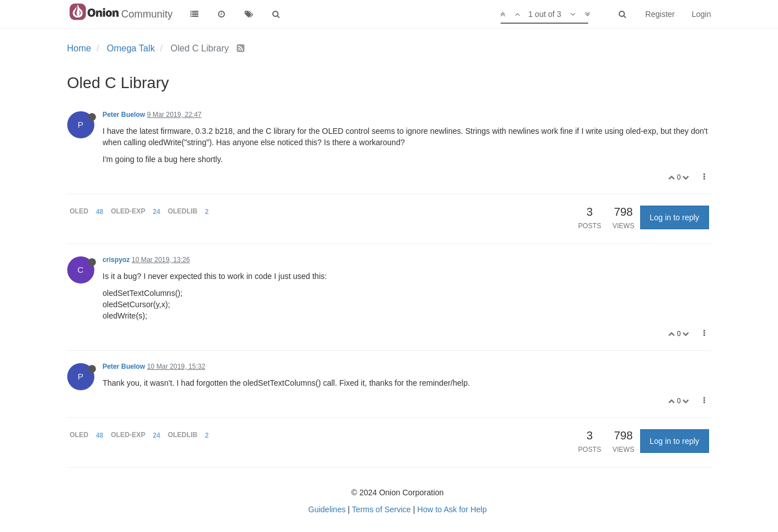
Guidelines (327, 509)
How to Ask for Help (452, 509)
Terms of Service (381, 509)
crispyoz (116, 260)
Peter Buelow (124, 115)
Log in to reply (675, 217)
